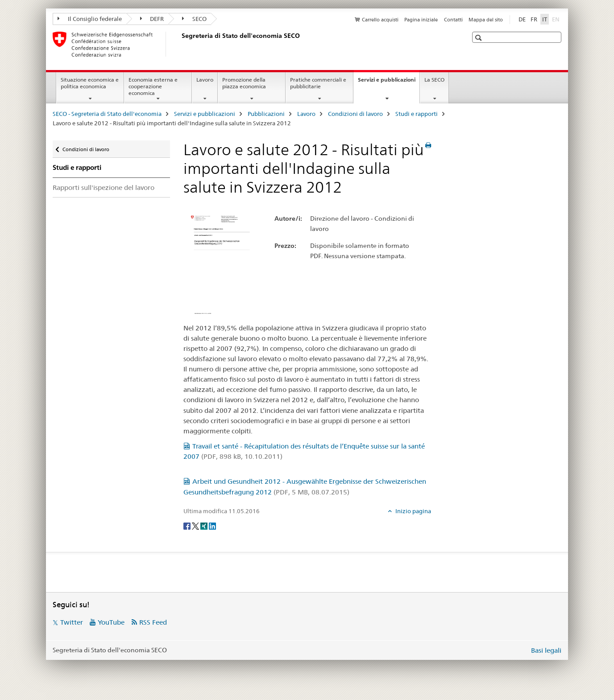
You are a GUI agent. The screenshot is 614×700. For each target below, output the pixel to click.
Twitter (72, 622)
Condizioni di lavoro (355, 114)
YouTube (111, 622)
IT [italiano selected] (545, 19)
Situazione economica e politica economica (90, 83)
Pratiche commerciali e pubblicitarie (318, 83)
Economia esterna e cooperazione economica (153, 86)
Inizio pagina (413, 511)
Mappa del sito (486, 20)
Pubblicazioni (266, 114)
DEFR (152, 19)
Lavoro (205, 80)
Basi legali (546, 650)
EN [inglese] (557, 19)
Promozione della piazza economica (244, 83)
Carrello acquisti (380, 20)
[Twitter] (196, 526)
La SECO (434, 80)
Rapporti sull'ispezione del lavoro (104, 187)
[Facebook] (188, 526)
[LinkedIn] (212, 526)
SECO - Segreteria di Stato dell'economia (107, 114)
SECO (194, 19)
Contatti (453, 20)
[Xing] (205, 526)
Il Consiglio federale (90, 19)
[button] (479, 38)
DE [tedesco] (522, 19)
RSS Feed (153, 622)
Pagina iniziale (421, 20)
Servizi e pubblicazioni (389, 82)
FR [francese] (534, 19)
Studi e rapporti (417, 114)
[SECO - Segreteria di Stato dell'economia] (180, 44)
